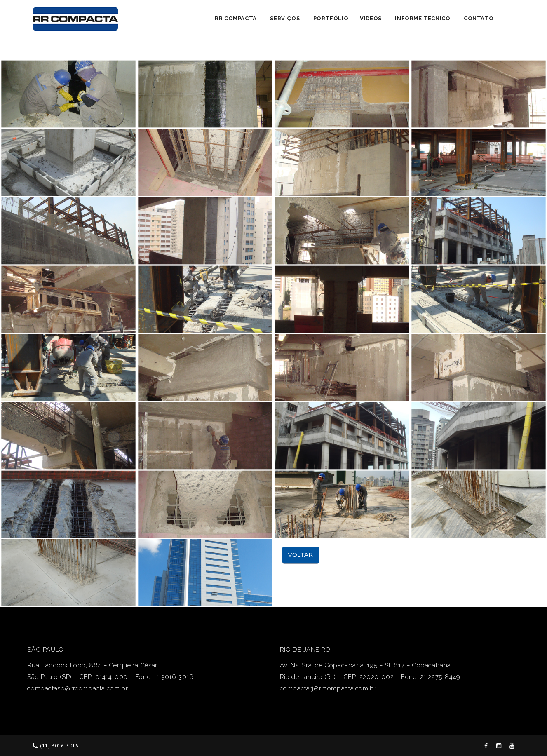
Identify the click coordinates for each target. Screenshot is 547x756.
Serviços (285, 18)
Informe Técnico (423, 18)
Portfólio (331, 18)
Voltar (301, 555)
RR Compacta (236, 18)
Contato (479, 18)
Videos (371, 18)
